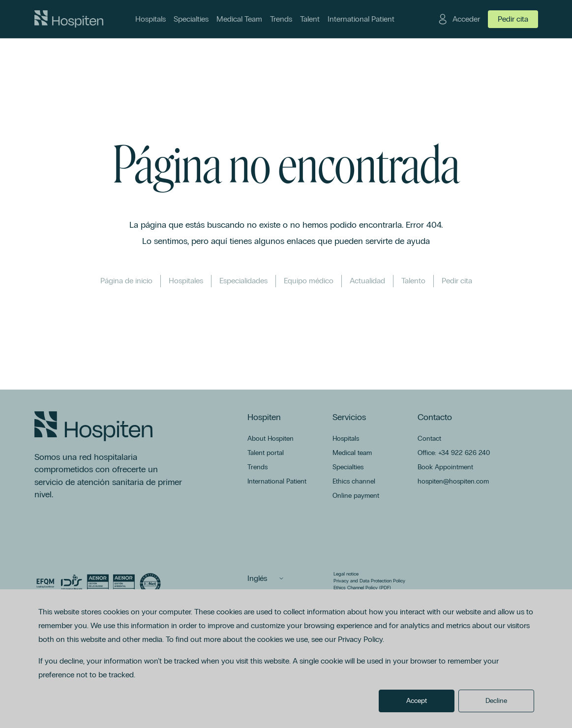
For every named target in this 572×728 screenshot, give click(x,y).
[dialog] (286, 659)
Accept (417, 701)
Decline (496, 701)
